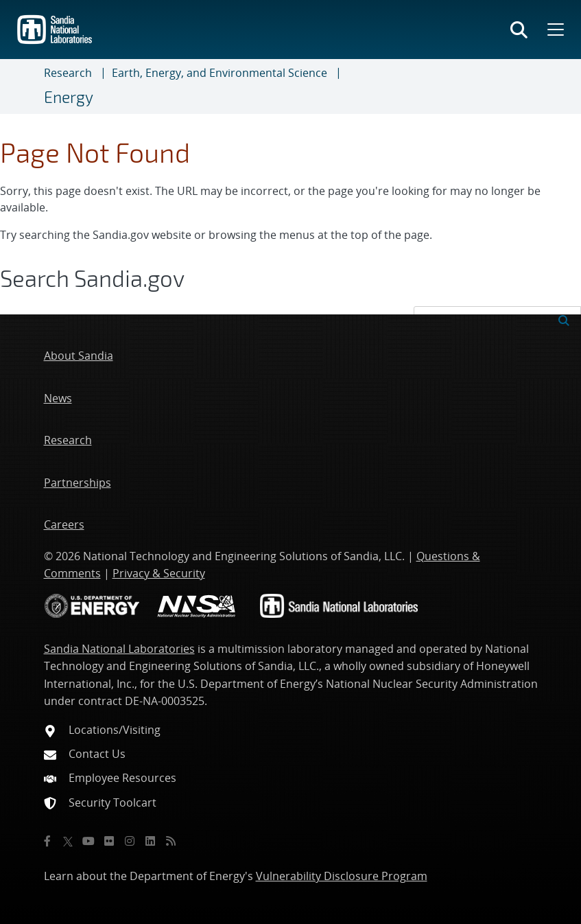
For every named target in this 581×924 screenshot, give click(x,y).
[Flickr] (109, 841)
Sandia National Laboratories (119, 649)
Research (68, 73)
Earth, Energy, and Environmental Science (220, 73)
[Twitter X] (68, 841)
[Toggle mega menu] (554, 30)
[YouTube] (88, 841)
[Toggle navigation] (27, 86)
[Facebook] (47, 841)
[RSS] (171, 841)
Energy (69, 97)
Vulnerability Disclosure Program (342, 876)
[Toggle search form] (519, 30)
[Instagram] (130, 841)
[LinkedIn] (150, 841)
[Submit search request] (564, 319)
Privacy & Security (159, 573)
